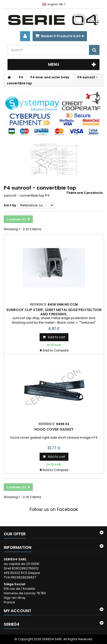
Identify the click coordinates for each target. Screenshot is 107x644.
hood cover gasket (54, 429)
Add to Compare (56, 350)
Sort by (10, 205)
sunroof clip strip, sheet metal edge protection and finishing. (54, 312)
